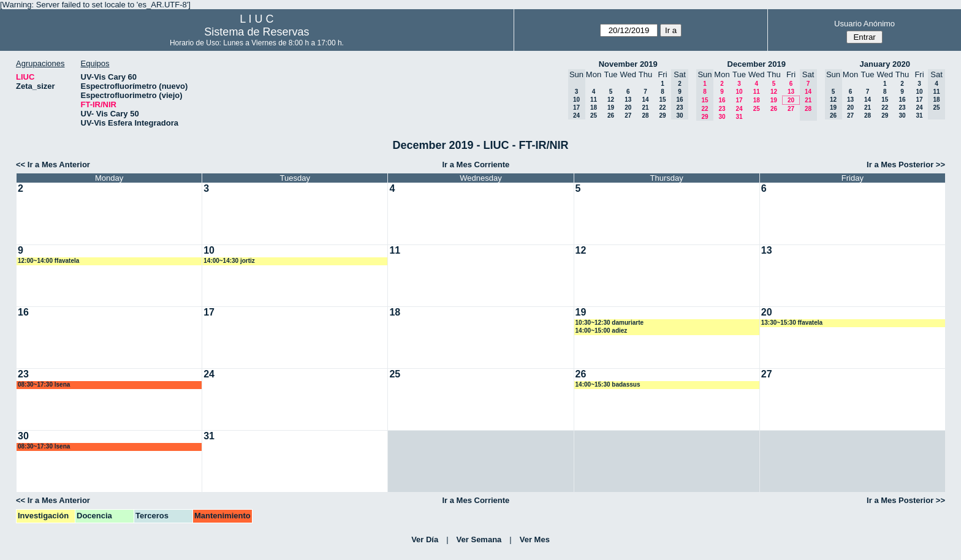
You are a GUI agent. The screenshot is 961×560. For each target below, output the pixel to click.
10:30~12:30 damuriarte (610, 323)
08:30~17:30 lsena (44, 384)
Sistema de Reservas (256, 32)
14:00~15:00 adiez (602, 331)
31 (739, 117)
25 (594, 115)
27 (628, 115)
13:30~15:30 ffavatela (792, 323)
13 (628, 100)
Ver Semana (479, 539)
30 (722, 117)
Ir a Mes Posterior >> (906, 165)
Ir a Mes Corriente (476, 165)
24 (739, 109)
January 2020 (885, 64)
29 (662, 115)
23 (722, 109)
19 (611, 108)
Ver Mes (535, 539)
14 (645, 100)
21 (645, 108)
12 (611, 100)
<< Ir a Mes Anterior (53, 165)
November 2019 (628, 64)
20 (628, 108)
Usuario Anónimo (864, 24)
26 (611, 115)
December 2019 (757, 64)
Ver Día (425, 539)
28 (645, 115)
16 (722, 100)
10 (739, 92)
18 (594, 108)
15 (662, 100)
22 (662, 108)
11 (594, 100)
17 (739, 100)
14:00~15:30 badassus (608, 384)
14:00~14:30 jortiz (229, 261)
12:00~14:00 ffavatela (48, 261)
